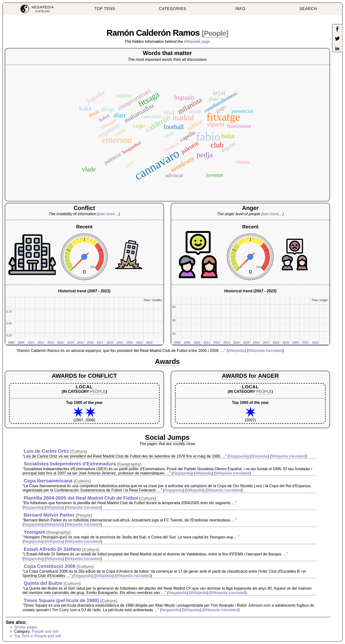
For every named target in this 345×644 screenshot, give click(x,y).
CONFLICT (102, 376)
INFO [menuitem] (240, 9)
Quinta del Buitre (43, 583)
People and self (45, 631)
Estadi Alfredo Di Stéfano (52, 549)
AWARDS (64, 376)
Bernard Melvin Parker (49, 515)
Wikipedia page (197, 42)
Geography (129, 464)
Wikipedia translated (265, 351)
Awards (167, 362)
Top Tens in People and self (37, 636)
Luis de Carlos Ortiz (46, 451)
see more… (109, 214)
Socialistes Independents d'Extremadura (70, 464)
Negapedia (238, 456)
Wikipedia (236, 351)
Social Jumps (167, 437)
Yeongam (34, 532)
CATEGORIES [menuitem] (172, 9)
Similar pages (26, 627)
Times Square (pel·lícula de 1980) (61, 600)
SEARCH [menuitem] (308, 9)
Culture (79, 451)
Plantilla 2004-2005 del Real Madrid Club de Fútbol (81, 498)
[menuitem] (37, 9)
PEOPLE (98, 392)
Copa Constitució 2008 (50, 566)
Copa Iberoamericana (48, 481)
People (215, 33)
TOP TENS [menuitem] (105, 9)
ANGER (268, 376)
